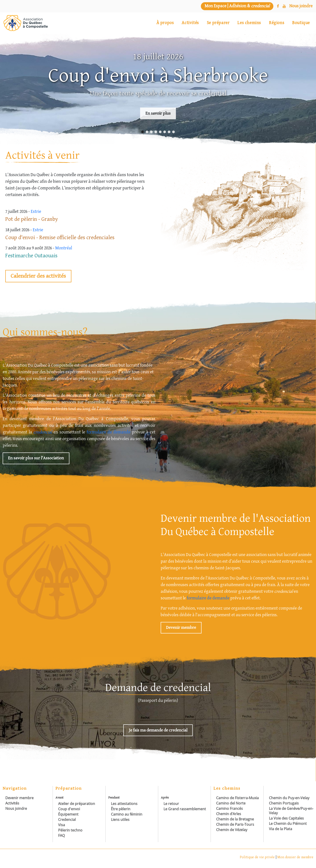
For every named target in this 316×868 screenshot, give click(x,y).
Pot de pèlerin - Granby (32, 219)
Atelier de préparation (77, 804)
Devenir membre (181, 628)
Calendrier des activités (38, 276)
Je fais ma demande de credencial (158, 730)
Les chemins (249, 23)
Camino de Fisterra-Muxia (237, 798)
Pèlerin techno (70, 830)
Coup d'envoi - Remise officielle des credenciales (60, 238)
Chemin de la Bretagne (235, 819)
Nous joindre (16, 808)
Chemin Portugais (284, 803)
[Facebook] (278, 6)
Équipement (68, 814)
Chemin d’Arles (229, 814)
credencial (43, 432)
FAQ (61, 835)
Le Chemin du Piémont (288, 824)
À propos (165, 23)
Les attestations (124, 804)
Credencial (67, 820)
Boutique (301, 23)
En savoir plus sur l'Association (36, 458)
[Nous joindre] (301, 6)
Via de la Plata (281, 829)
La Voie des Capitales (286, 818)
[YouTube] (284, 6)
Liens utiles (120, 820)
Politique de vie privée (258, 857)
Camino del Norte (231, 803)
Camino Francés (229, 808)
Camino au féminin (127, 814)
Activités (190, 23)
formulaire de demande (109, 432)
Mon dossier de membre (295, 857)
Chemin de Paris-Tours (235, 824)
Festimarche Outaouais (31, 256)
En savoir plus (158, 113)
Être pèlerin (121, 809)
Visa (62, 825)
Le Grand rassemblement (185, 809)
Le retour (171, 804)
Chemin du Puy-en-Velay (289, 798)
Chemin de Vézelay (232, 830)
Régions (277, 23)
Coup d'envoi (69, 809)
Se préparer (218, 23)
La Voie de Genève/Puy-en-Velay (291, 811)
